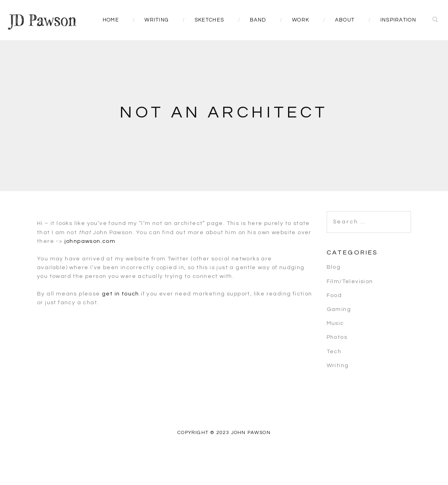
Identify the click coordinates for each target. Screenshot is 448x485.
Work (301, 20)
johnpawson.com (90, 241)
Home (111, 20)
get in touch (121, 294)
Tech (334, 352)
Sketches (209, 20)
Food (334, 295)
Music (335, 323)
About (345, 20)
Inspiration (398, 20)
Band (258, 20)
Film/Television (350, 282)
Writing (157, 20)
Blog (334, 267)
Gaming (339, 309)
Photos (337, 337)
